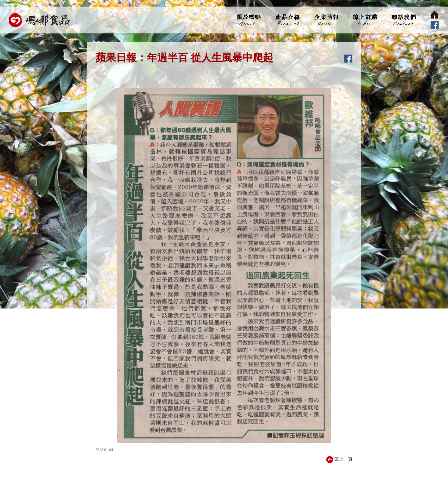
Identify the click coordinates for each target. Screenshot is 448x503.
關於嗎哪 (249, 20)
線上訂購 (364, 20)
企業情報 (326, 20)
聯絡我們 (403, 20)
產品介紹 (287, 20)
